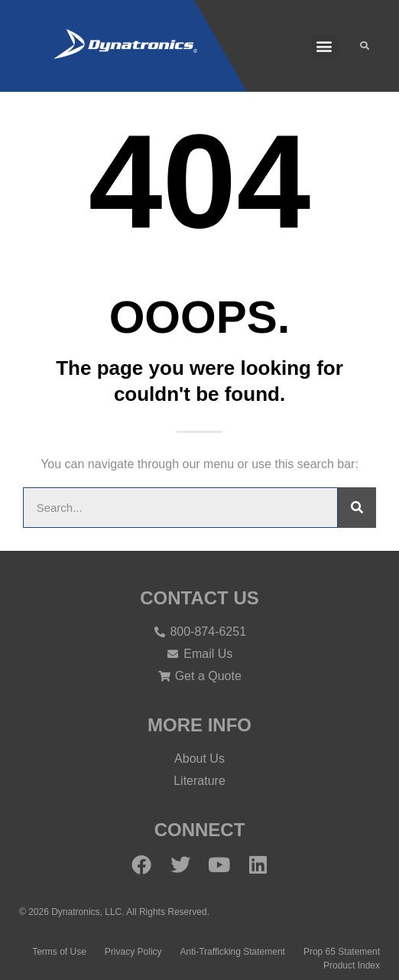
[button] (324, 46)
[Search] (357, 508)
